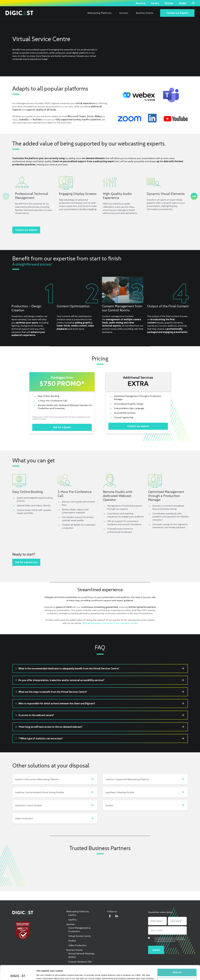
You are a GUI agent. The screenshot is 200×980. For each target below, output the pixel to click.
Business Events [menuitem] (145, 13)
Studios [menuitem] (72, 941)
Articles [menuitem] (169, 3)
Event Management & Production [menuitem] (79, 930)
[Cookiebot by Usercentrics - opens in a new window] (18, 975)
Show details (43, 975)
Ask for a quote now (26, 562)
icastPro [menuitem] (72, 920)
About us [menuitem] (140, 3)
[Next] (194, 196)
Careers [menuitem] (155, 3)
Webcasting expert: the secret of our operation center (110, 623)
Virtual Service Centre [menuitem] (80, 936)
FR (193, 3)
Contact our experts (26, 230)
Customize (177, 966)
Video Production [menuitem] (77, 945)
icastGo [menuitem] (72, 915)
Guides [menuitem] (183, 3)
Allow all (177, 957)
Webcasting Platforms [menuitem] (99, 13)
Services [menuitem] (124, 13)
